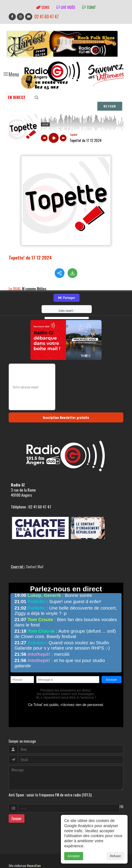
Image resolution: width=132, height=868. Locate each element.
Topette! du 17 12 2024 (30, 257)
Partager (66, 283)
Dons (43, 7)
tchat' (89, 7)
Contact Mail (35, 552)
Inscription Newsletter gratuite (66, 403)
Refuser (115, 856)
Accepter (74, 856)
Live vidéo (66, 7)
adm (13, 856)
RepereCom (34, 851)
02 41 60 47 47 (47, 17)
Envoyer (17, 804)
